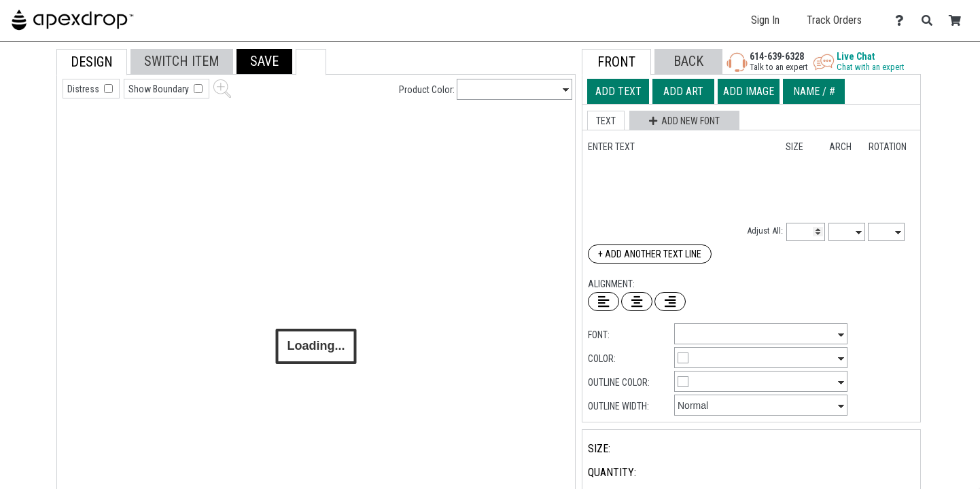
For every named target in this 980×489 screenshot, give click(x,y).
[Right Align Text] (670, 302)
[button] (264, 61)
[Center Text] (637, 302)
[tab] (26, 135)
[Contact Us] (903, 21)
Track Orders (834, 20)
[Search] (931, 21)
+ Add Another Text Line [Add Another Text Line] (650, 254)
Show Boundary (160, 89)
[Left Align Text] (603, 302)
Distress (84, 89)
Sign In (765, 20)
